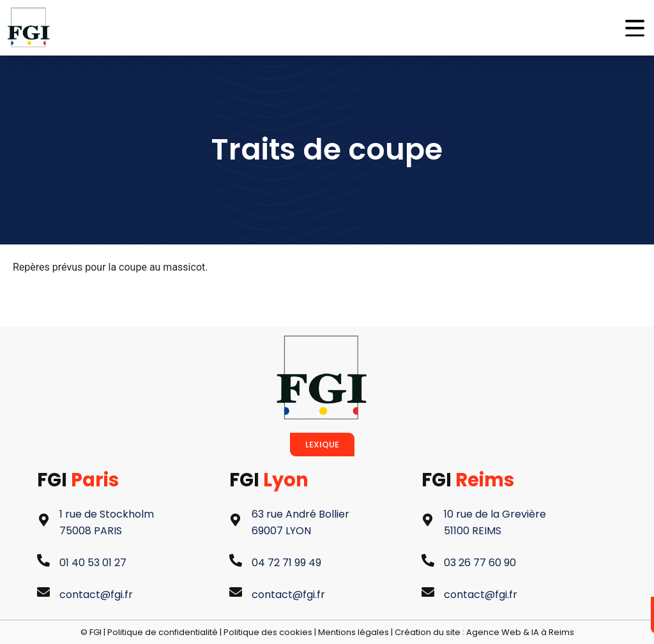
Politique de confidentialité (163, 632)
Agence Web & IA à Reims (520, 632)
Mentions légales (354, 632)
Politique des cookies (268, 632)
